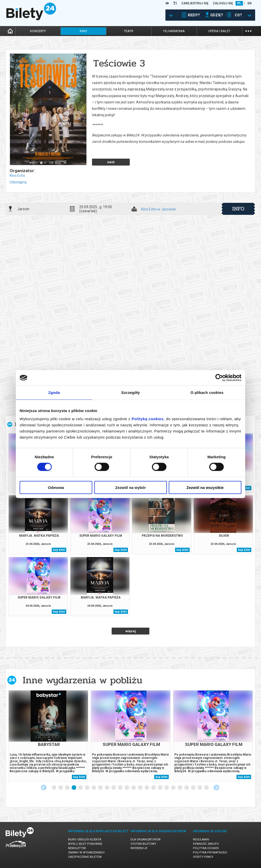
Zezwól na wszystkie (205, 487)
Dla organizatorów (146, 840)
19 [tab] (174, 788)
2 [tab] (61, 788)
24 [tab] (207, 788)
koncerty (38, 31)
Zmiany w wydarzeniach (86, 853)
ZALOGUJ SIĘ (223, 3)
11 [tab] (121, 788)
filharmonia (174, 31)
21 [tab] (187, 788)
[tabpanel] (48, 736)
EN (250, 3)
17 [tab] (160, 788)
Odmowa (56, 487)
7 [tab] (94, 788)
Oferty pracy (203, 857)
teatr (129, 31)
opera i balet (219, 31)
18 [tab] (167, 788)
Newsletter (77, 848)
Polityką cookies (148, 419)
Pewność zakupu (206, 844)
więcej (131, 631)
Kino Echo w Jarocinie (159, 209)
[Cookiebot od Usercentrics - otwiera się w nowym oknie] (219, 378)
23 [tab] (200, 788)
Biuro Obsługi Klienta (85, 840)
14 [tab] (140, 788)
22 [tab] (193, 788)
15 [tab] (147, 788)
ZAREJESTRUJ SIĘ (195, 3)
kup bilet (59, 550)
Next (216, 788)
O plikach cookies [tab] (207, 392)
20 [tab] (180, 788)
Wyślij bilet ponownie (85, 844)
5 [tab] (81, 788)
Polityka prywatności (210, 853)
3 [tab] (68, 788)
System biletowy (143, 844)
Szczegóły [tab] (130, 392)
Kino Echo (17, 175)
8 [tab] (101, 788)
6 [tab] (87, 788)
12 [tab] (127, 788)
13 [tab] (134, 788)
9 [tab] (107, 788)
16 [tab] (154, 788)
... (248, 31)
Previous (44, 788)
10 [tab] (114, 788)
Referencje (139, 848)
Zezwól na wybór (130, 487)
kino (83, 31)
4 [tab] (74, 788)
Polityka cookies (206, 848)
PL (239, 3)
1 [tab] (54, 788)
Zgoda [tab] (54, 392)
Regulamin (201, 840)
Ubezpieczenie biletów (85, 857)
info (238, 209)
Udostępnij (18, 182)
